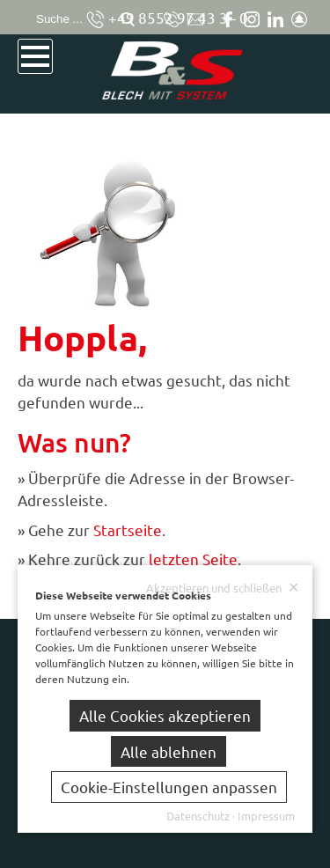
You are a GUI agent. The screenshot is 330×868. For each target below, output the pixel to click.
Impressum (266, 816)
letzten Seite (193, 559)
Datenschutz (198, 816)
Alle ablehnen (169, 751)
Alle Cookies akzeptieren (165, 715)
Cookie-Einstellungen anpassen (169, 787)
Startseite (128, 530)
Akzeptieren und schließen (223, 588)
